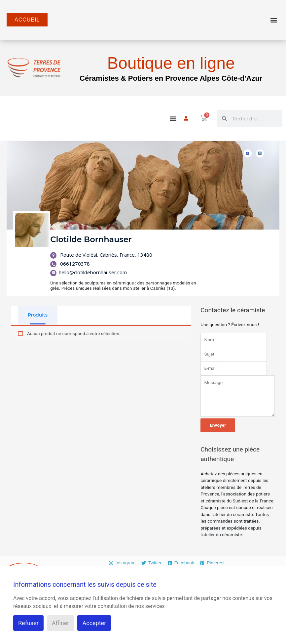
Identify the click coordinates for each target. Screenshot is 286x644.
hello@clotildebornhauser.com (89, 272)
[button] (274, 20)
